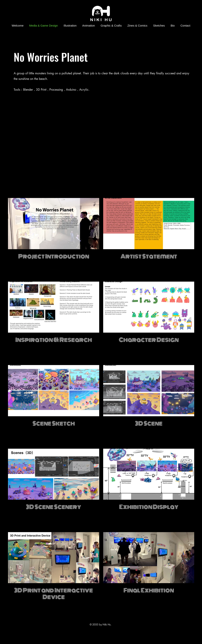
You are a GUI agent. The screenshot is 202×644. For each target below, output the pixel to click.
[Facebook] (193, 31)
